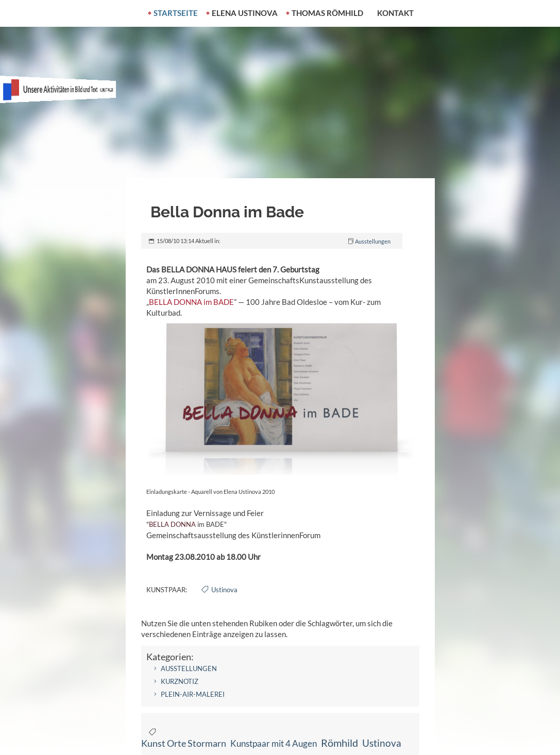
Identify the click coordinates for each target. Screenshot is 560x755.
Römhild (340, 743)
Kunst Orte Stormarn (184, 743)
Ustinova (224, 590)
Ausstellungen (373, 241)
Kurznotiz (180, 681)
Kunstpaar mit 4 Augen (274, 743)
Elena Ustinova (245, 13)
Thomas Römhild (327, 13)
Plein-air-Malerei (193, 694)
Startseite (176, 13)
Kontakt (395, 13)
